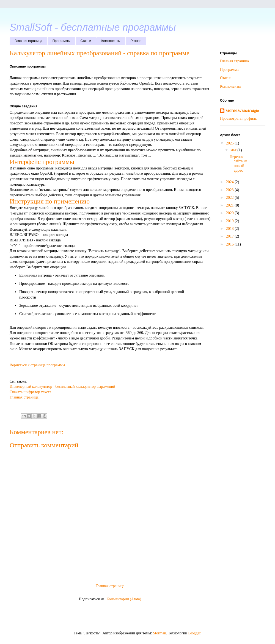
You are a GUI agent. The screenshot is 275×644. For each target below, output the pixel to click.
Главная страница (28, 41)
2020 (230, 213)
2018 (230, 229)
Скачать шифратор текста (31, 392)
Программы (61, 41)
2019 (230, 221)
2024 (230, 182)
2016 (230, 244)
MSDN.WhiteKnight (242, 111)
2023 (230, 190)
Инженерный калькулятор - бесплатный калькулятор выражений (62, 387)
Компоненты (111, 41)
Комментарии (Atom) (124, 599)
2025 (230, 143)
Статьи (86, 41)
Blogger (194, 633)
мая (234, 150)
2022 (230, 198)
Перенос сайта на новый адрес (239, 164)
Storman (159, 633)
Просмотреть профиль (238, 119)
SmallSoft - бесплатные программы (93, 27)
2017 (230, 236)
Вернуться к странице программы (37, 365)
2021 (230, 205)
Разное (136, 41)
